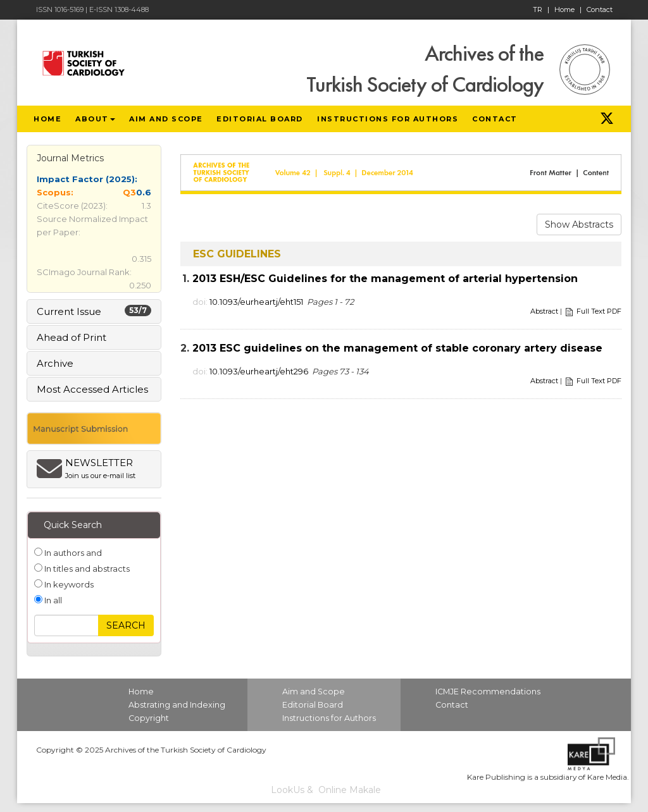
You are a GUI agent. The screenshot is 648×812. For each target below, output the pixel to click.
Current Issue (94, 311)
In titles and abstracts (86, 569)
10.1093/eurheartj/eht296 (259, 371)
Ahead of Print (72, 337)
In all (52, 600)
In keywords (68, 584)
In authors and (72, 553)
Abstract (544, 311)
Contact (600, 9)
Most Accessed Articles (92, 389)
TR (541, 9)
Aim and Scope (314, 692)
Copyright (149, 718)
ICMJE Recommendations (488, 692)
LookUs (288, 790)
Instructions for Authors (329, 718)
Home (568, 9)
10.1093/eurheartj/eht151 (256, 302)
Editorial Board (313, 705)
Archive (55, 363)
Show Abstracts (579, 225)
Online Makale (350, 790)
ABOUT (95, 119)
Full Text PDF (599, 311)
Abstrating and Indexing (177, 705)
